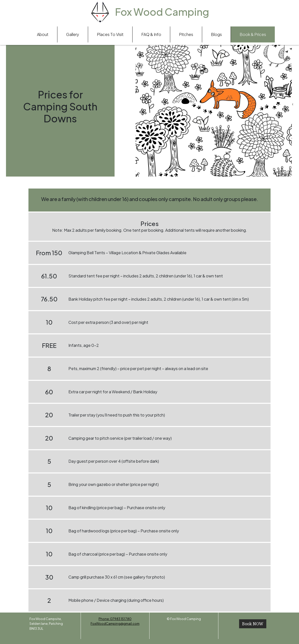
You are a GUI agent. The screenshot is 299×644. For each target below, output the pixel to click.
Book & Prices (253, 34)
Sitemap (184, 624)
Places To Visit (110, 34)
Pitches (186, 34)
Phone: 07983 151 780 (115, 619)
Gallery (73, 34)
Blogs (216, 34)
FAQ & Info (151, 34)
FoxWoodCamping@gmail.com (115, 624)
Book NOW (253, 624)
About (43, 34)
